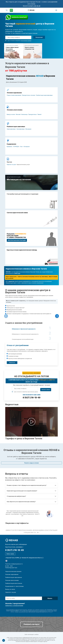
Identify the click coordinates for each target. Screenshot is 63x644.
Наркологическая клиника (13, 571)
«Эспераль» (27, 147)
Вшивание (9, 147)
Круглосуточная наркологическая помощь (22, 250)
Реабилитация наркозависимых (44, 95)
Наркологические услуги (23, 165)
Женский (18, 114)
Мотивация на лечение (19, 180)
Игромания (28, 129)
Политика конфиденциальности (14, 564)
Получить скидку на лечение (32, 463)
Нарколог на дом (11, 165)
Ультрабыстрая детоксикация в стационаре (23, 194)
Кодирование (11, 144)
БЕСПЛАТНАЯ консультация (17, 240)
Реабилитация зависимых (16, 127)
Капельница (24, 114)
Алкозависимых (21, 129)
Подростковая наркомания (14, 95)
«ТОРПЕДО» (16, 147)
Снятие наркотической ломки (17, 213)
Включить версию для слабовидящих (16, 544)
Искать (50, 598)
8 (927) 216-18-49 (34, 6)
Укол (21, 147)
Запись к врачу (10, 554)
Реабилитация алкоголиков (14, 583)
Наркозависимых (11, 129)
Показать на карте (31, 624)
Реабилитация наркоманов (14, 577)
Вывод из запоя (11, 114)
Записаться (12, 363)
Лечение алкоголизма (15, 110)
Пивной (39, 114)
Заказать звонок (46, 390)
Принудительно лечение (29, 95)
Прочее (9, 162)
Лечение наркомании (14, 93)
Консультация (39, 37)
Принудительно (32, 114)
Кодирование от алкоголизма (14, 586)
